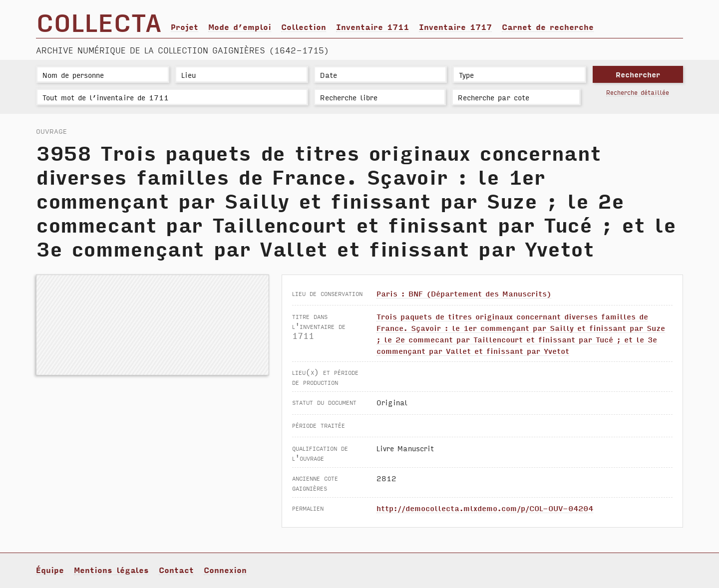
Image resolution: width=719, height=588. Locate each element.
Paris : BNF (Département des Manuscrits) (464, 293)
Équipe (50, 570)
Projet (184, 26)
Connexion (225, 570)
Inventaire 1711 (372, 26)
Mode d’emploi (240, 26)
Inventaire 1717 (455, 26)
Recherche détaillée (638, 92)
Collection (304, 26)
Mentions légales (111, 570)
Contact (176, 570)
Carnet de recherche (548, 26)
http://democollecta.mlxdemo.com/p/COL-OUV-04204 (485, 508)
